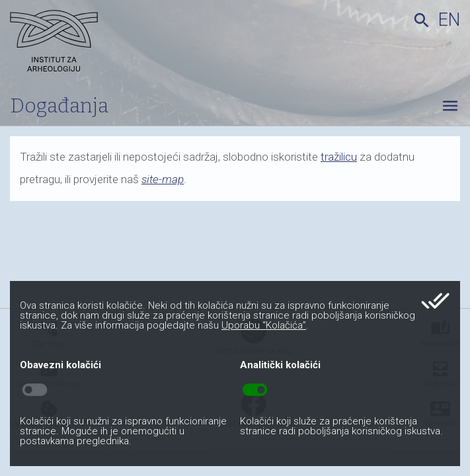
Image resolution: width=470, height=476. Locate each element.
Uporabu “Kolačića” (264, 325)
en (449, 20)
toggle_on (255, 390)
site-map (163, 179)
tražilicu (339, 157)
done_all (435, 301)
